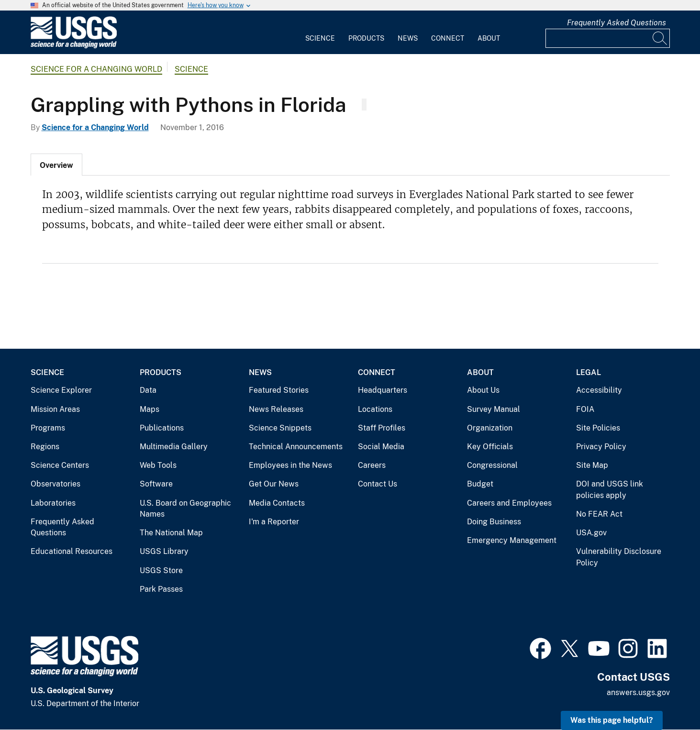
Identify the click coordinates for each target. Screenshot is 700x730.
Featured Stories (279, 390)
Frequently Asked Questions (617, 23)
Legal (589, 372)
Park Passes (161, 589)
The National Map (171, 533)
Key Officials (490, 447)
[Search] (660, 38)
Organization (490, 428)
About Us (483, 390)
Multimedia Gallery (174, 447)
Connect (448, 38)
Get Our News (274, 484)
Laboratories (53, 503)
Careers (372, 465)
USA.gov (591, 533)
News (408, 38)
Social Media (381, 447)
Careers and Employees (509, 503)
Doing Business (494, 522)
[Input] (608, 38)
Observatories (56, 484)
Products (366, 38)
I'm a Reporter (274, 522)
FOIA (585, 409)
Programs (48, 428)
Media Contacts (277, 503)
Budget (480, 484)
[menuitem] (320, 33)
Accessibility (599, 390)
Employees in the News (290, 465)
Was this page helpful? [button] (612, 720)
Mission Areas (55, 409)
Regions (45, 447)
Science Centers (60, 465)
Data (148, 390)
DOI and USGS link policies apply (610, 490)
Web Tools (158, 465)
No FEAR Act (599, 514)
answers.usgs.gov (638, 692)
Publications (162, 428)
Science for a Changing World (96, 69)
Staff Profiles (382, 428)
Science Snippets (280, 428)
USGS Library (164, 551)
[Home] (74, 46)
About (489, 38)
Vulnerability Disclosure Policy (619, 557)
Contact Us (378, 484)
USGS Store (161, 570)
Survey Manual (494, 409)
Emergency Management (512, 540)
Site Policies (598, 428)
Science (320, 38)
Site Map (592, 465)
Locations (375, 409)
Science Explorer (61, 390)
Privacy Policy (601, 447)
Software (156, 484)
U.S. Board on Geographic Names (185, 509)
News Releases (276, 409)
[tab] (56, 165)
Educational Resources (72, 551)
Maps (150, 409)
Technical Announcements (296, 447)
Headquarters (383, 390)
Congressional (492, 465)
